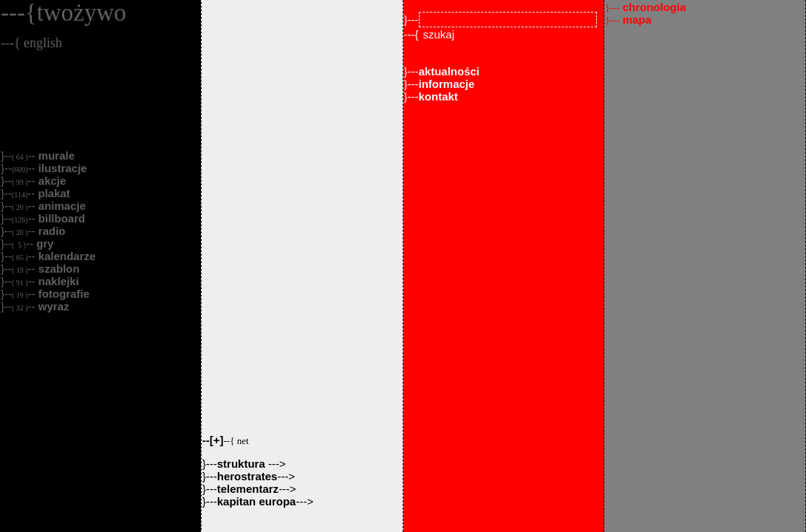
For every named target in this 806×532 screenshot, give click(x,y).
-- (226, 440)
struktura (243, 464)
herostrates (247, 476)
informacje (447, 84)
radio (51, 231)
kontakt (438, 96)
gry (44, 243)
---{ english (31, 43)
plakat (52, 193)
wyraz (52, 306)
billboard (61, 218)
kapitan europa (257, 501)
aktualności (450, 71)
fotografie (62, 294)
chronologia (645, 7)
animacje (61, 206)
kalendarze (66, 256)
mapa (628, 20)
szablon (58, 269)
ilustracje (61, 168)
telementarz (248, 489)
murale (55, 156)
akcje (51, 181)
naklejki (57, 281)
